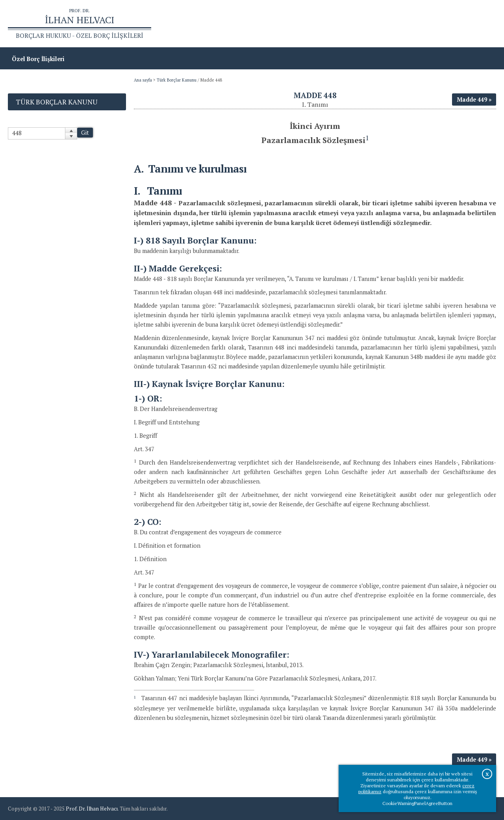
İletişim (481, 24)
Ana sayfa (382, 24)
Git (85, 133)
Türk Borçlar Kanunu (177, 80)
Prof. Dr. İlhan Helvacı (92, 809)
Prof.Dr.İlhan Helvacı (434, 24)
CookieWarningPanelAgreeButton (417, 803)
